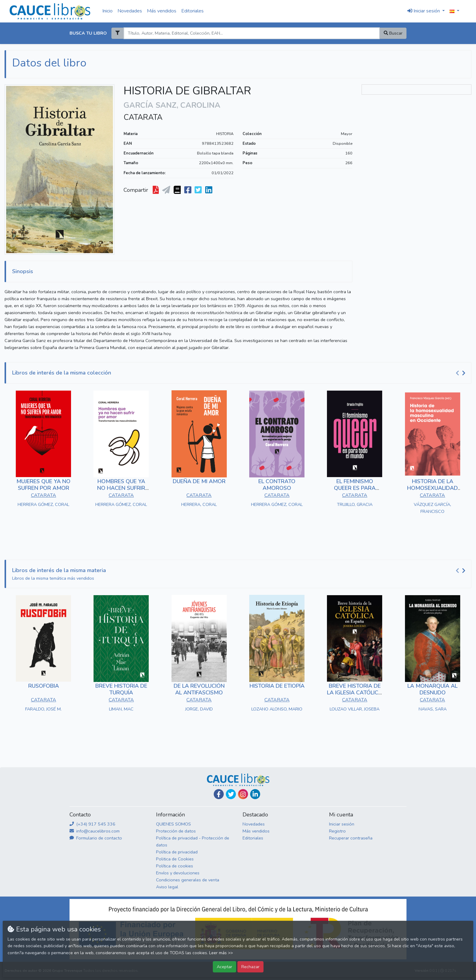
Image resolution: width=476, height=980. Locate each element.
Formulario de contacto (96, 838)
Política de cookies (175, 866)
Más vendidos (162, 11)
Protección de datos (176, 831)
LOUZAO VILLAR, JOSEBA (355, 709)
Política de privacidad (177, 852)
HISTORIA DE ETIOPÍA (277, 686)
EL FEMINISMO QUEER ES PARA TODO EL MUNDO (355, 488)
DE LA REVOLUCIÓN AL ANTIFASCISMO (199, 689)
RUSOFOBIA (44, 686)
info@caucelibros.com (95, 831)
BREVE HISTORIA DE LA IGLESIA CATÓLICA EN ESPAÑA (355, 692)
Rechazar (250, 967)
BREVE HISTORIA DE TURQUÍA (121, 689)
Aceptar (224, 967)
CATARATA (143, 117)
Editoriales (192, 11)
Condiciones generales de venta (188, 880)
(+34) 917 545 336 (92, 824)
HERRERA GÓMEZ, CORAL (43, 504)
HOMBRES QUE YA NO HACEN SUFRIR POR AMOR (121, 488)
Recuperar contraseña (351, 838)
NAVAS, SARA (433, 709)
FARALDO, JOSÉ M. (43, 709)
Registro (337, 831)
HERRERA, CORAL (199, 504)
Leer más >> (221, 953)
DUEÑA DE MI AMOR (199, 481)
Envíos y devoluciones (178, 873)
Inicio (107, 11)
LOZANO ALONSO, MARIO (277, 709)
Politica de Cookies (175, 859)
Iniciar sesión (342, 824)
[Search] (252, 33)
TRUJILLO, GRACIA (355, 504)
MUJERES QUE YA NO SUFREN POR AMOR (43, 485)
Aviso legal (167, 887)
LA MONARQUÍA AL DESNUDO (432, 689)
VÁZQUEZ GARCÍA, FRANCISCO (432, 508)
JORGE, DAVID (199, 709)
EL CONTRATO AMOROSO (277, 485)
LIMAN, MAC (121, 709)
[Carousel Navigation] (461, 373)
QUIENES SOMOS (173, 824)
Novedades (130, 11)
